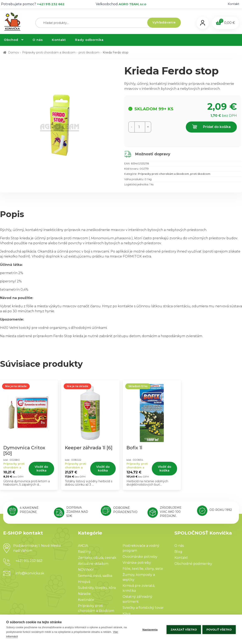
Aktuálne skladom (93, 564)
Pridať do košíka (211, 127)
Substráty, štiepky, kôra (97, 588)
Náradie (84, 594)
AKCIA (83, 546)
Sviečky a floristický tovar (143, 608)
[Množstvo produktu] (140, 127)
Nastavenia (149, 629)
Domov (14, 52)
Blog (178, 552)
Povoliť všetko (219, 629)
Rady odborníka (89, 40)
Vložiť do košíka (41, 469)
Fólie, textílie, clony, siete (143, 569)
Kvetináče (86, 600)
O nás (38, 40)
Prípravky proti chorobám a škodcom (49, 52)
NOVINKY (86, 570)
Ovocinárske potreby (140, 557)
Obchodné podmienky (193, 564)
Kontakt (233, 4)
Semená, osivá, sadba (95, 576)
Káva (126, 614)
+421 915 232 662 (51, 4)
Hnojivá (84, 582)
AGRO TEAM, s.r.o (132, 4)
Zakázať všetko (183, 629)
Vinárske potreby (137, 563)
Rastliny (85, 552)
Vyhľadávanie (164, 22)
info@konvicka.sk (30, 573)
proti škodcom (89, 52)
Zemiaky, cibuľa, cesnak (97, 558)
